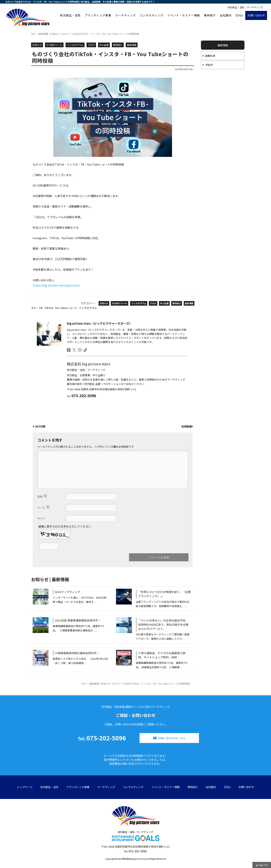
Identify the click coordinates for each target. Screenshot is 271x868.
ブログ (209, 65)
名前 (42, 496)
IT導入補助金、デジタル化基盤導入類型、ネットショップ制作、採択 (162, 655)
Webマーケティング (68, 592)
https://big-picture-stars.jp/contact (56, 285)
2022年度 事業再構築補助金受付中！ (78, 620)
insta (80, 350)
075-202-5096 (102, 738)
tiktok (85, 350)
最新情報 (223, 45)
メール (44, 507)
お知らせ (210, 56)
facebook (69, 350)
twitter (74, 350)
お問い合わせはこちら (172, 738)
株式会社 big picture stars (89, 364)
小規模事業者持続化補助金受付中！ (77, 653)
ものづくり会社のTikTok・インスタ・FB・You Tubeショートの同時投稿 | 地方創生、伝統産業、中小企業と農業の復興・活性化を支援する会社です (79, 2)
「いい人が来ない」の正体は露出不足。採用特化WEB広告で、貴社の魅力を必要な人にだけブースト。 (163, 624)
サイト (41, 518)
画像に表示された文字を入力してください (65, 526)
